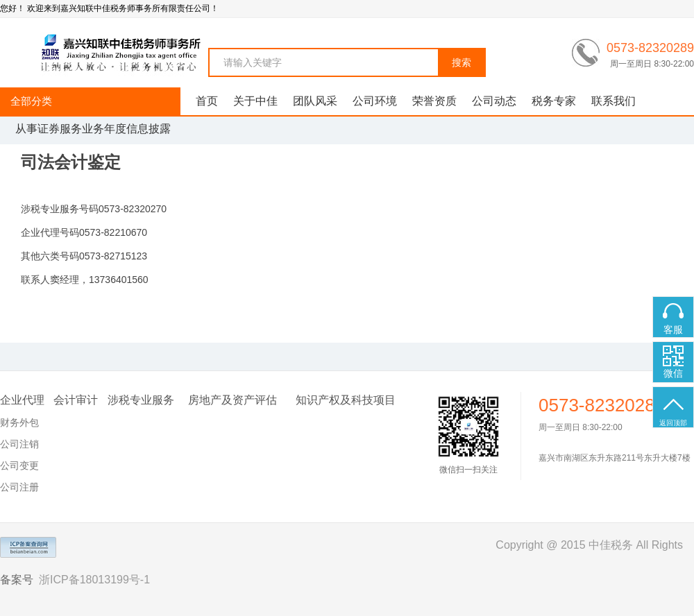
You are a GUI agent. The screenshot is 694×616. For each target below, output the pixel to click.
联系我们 (613, 101)
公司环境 (375, 101)
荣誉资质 (434, 101)
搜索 (462, 62)
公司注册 (19, 487)
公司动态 (494, 101)
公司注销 (19, 444)
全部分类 (31, 101)
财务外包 (19, 422)
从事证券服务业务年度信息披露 (93, 129)
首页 (207, 101)
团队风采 (315, 101)
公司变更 (19, 465)
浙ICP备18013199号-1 (94, 580)
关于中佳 (255, 101)
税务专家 (554, 101)
